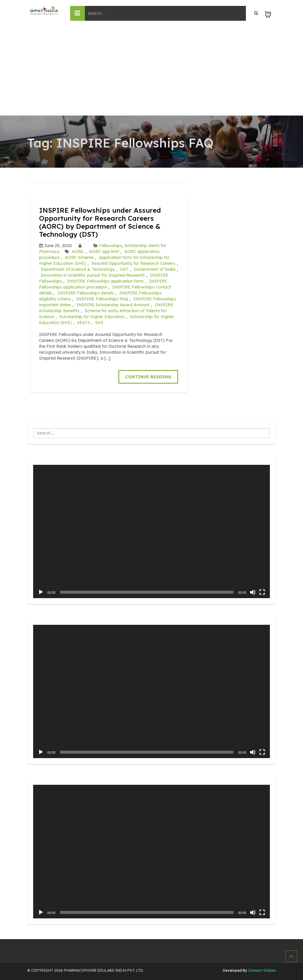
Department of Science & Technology (78, 269)
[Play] (41, 592)
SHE (99, 322)
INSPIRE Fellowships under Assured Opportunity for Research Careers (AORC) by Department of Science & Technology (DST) (103, 222)
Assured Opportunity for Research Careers (133, 263)
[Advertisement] (151, 71)
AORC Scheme (79, 257)
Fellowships (111, 245)
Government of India (155, 269)
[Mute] (253, 592)
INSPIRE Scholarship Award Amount (113, 304)
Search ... (33, 428)
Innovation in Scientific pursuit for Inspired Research (93, 275)
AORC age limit (104, 251)
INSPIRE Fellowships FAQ (102, 298)
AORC (78, 251)
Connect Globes (261, 969)
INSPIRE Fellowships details (86, 292)
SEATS (84, 322)
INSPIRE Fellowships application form (105, 281)
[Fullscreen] (262, 592)
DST (124, 269)
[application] (151, 531)
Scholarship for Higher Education (92, 316)
